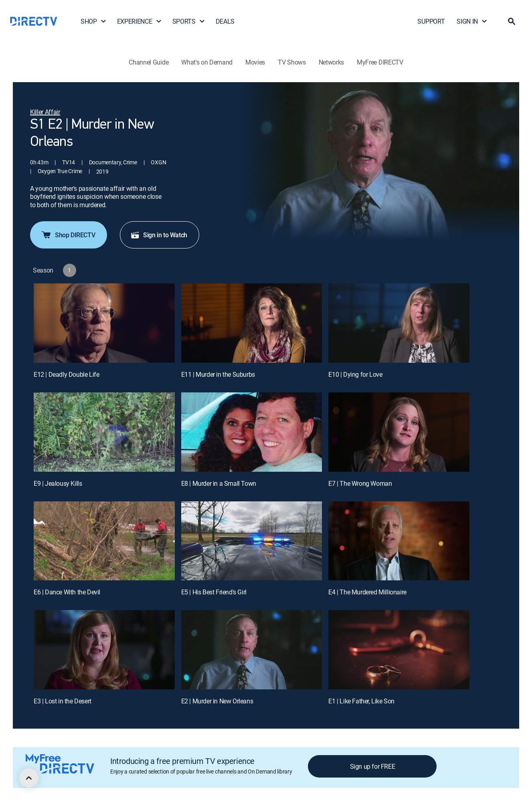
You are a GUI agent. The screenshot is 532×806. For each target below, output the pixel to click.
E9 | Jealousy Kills (58, 483)
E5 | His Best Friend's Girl (214, 592)
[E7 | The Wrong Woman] (399, 432)
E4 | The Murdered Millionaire (367, 592)
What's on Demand (207, 62)
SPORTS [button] (189, 21)
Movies (255, 62)
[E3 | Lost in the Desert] (104, 650)
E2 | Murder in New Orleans (217, 701)
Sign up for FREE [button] (373, 766)
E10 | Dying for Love (355, 374)
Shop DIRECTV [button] (68, 235)
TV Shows (292, 62)
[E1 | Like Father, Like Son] (399, 650)
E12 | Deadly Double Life (66, 374)
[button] (512, 21)
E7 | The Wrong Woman (360, 483)
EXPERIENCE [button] (140, 21)
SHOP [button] (94, 21)
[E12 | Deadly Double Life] (104, 323)
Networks (331, 62)
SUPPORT (431, 21)
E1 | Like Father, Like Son (361, 701)
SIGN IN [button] (472, 21)
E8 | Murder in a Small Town (219, 483)
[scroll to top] (29, 778)
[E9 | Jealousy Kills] (104, 432)
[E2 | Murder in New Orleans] (252, 650)
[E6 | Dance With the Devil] (104, 541)
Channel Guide (149, 62)
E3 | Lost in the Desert (63, 701)
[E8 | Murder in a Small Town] (252, 432)
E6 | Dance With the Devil (67, 592)
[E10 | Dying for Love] (399, 323)
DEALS (225, 21)
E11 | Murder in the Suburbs (218, 374)
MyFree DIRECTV (380, 62)
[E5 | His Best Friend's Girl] (252, 541)
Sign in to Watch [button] (159, 235)
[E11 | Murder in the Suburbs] (252, 323)
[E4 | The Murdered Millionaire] (399, 541)
